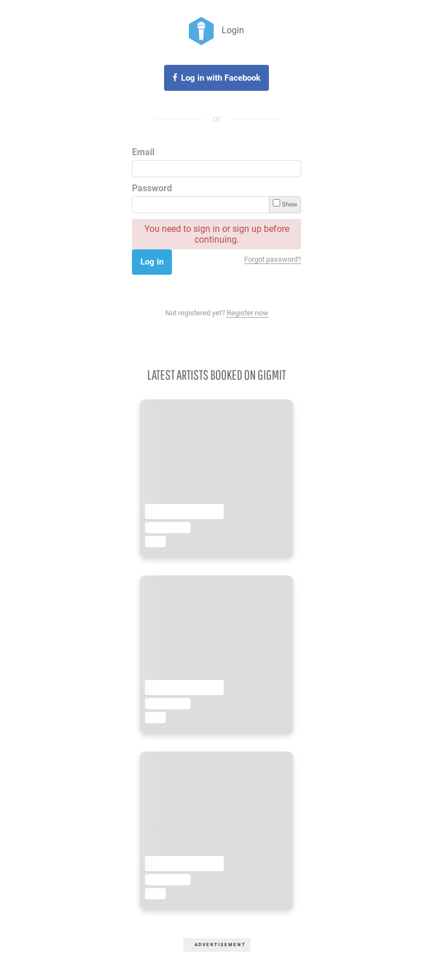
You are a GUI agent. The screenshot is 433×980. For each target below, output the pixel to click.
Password (152, 188)
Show (285, 204)
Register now (248, 313)
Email (143, 152)
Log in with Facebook (221, 78)
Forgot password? (273, 259)
